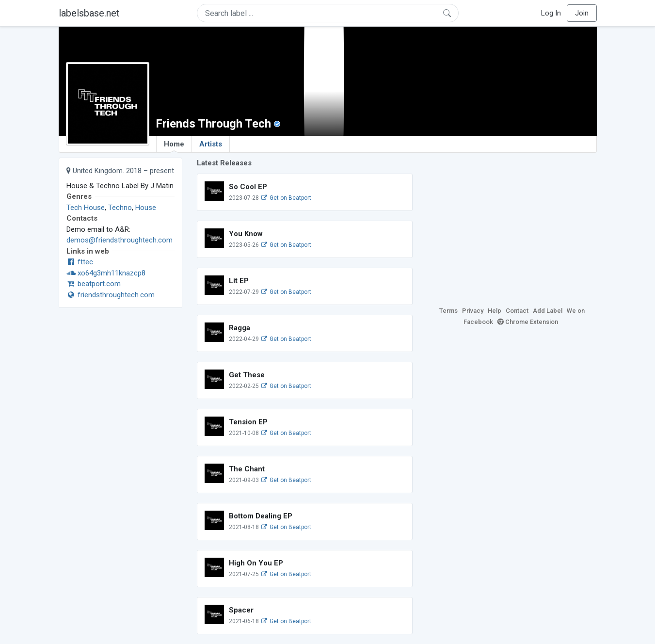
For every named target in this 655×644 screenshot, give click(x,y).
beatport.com (94, 284)
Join (582, 13)
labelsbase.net (89, 13)
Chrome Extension (528, 322)
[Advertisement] (512, 225)
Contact (517, 311)
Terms (448, 311)
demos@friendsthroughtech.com (120, 240)
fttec (80, 262)
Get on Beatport (286, 198)
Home (174, 146)
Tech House (86, 208)
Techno (120, 208)
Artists (211, 144)
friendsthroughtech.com (111, 295)
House (146, 208)
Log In (551, 13)
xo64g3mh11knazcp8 (106, 273)
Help (495, 311)
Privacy (473, 311)
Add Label (548, 311)
